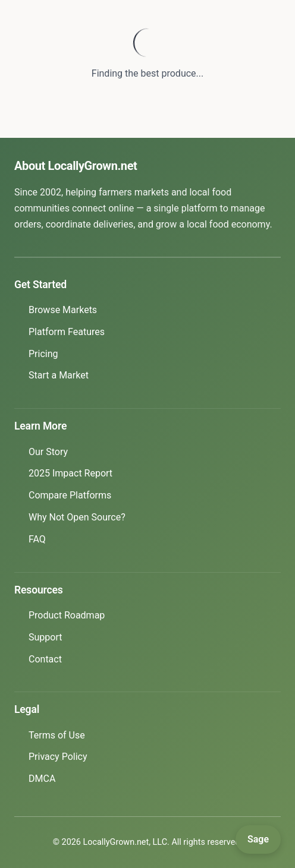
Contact (45, 659)
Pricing (43, 354)
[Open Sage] (258, 839)
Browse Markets (63, 310)
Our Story (48, 452)
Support (45, 637)
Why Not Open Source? (77, 517)
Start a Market (59, 375)
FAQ (37, 539)
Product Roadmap (67, 615)
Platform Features (67, 332)
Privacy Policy (58, 757)
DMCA (42, 779)
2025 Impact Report (70, 473)
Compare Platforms (70, 495)
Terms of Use (57, 735)
